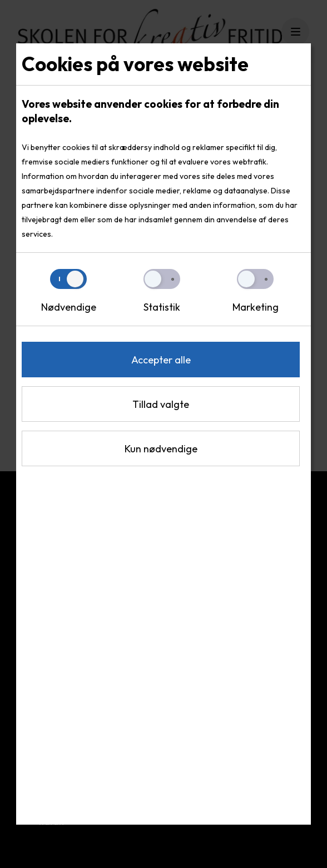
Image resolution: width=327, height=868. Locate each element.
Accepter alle (161, 360)
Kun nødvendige (161, 449)
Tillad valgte (161, 404)
